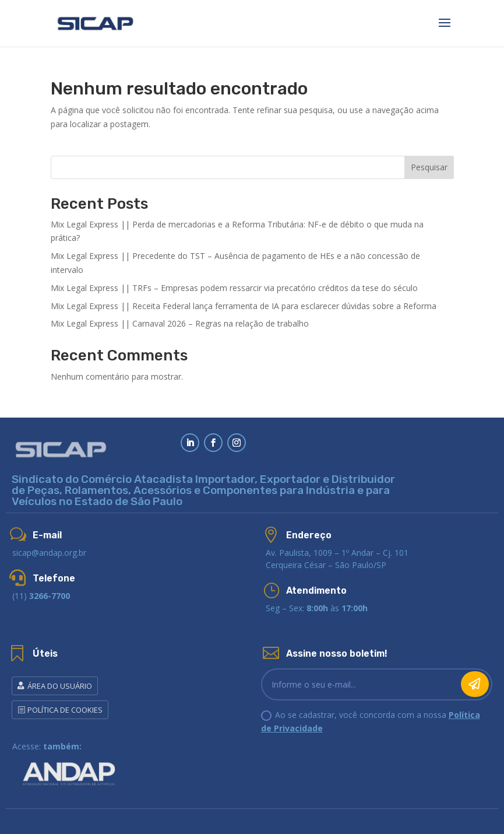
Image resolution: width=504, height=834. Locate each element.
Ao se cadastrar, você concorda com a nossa (371, 722)
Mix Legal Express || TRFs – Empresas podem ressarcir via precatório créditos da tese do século (234, 288)
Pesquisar (429, 167)
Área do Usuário (60, 686)
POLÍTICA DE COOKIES (65, 710)
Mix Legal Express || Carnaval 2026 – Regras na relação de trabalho (180, 323)
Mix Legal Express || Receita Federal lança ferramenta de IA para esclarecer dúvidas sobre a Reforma (244, 306)
